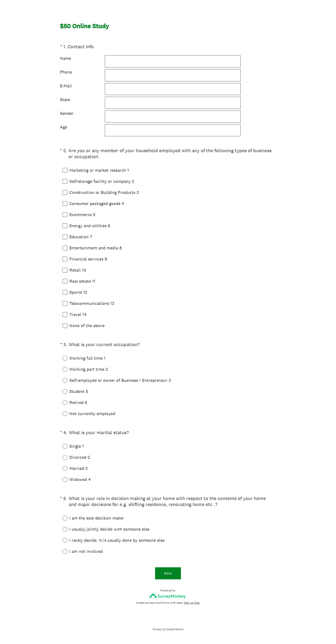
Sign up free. (192, 603)
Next (168, 573)
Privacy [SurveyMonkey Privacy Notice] (157, 629)
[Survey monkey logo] (168, 596)
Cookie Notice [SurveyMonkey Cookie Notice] (174, 629)
